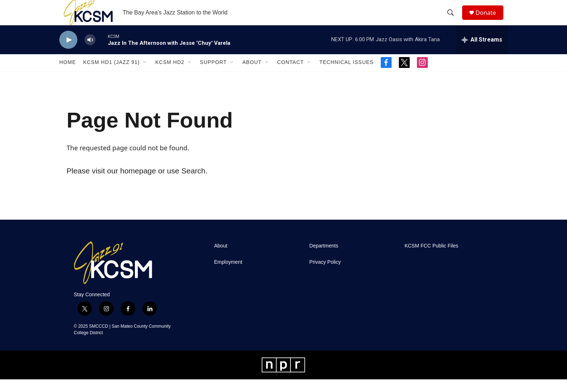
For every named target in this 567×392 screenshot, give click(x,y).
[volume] (90, 53)
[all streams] (482, 52)
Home (68, 75)
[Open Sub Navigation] (145, 75)
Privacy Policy (325, 275)
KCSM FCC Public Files (432, 259)
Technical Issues (346, 75)
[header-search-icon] (453, 19)
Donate (489, 19)
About (252, 75)
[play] (68, 53)
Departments (324, 259)
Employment (228, 275)
